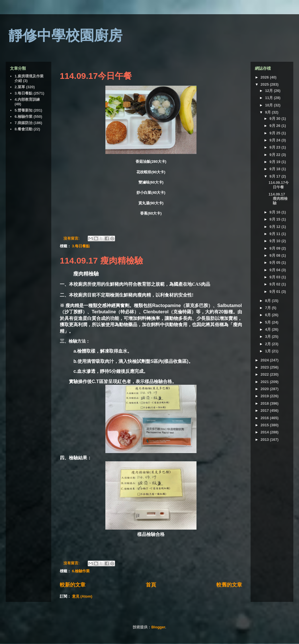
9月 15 (275, 219)
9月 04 (275, 270)
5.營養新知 (23, 110)
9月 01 (275, 292)
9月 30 (275, 119)
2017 (265, 411)
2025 (265, 84)
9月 (269, 112)
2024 (265, 360)
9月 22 (275, 155)
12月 (270, 91)
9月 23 (275, 147)
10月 (270, 105)
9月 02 (275, 284)
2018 (265, 403)
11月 (270, 98)
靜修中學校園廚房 (65, 36)
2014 (265, 432)
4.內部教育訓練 (27, 99)
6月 (269, 315)
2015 (265, 425)
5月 (269, 322)
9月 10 (275, 241)
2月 (269, 344)
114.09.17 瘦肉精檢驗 (101, 261)
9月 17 (275, 176)
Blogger (158, 627)
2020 (265, 389)
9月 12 (275, 227)
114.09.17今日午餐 (96, 76)
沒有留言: (72, 238)
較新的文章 (73, 585)
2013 (265, 440)
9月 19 (275, 162)
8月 (269, 301)
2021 (265, 382)
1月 (269, 351)
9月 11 (275, 234)
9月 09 (275, 248)
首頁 (151, 585)
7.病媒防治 (23, 123)
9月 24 (275, 140)
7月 (269, 308)
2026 (265, 77)
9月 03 (275, 277)
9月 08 (275, 255)
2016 (265, 418)
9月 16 (275, 212)
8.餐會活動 (23, 129)
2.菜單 (20, 87)
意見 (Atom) (82, 596)
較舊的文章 (229, 585)
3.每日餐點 (81, 246)
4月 (269, 329)
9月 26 (275, 126)
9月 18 (275, 169)
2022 (265, 374)
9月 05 (275, 263)
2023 (265, 367)
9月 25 (275, 133)
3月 (269, 337)
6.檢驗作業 (81, 571)
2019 (265, 396)
